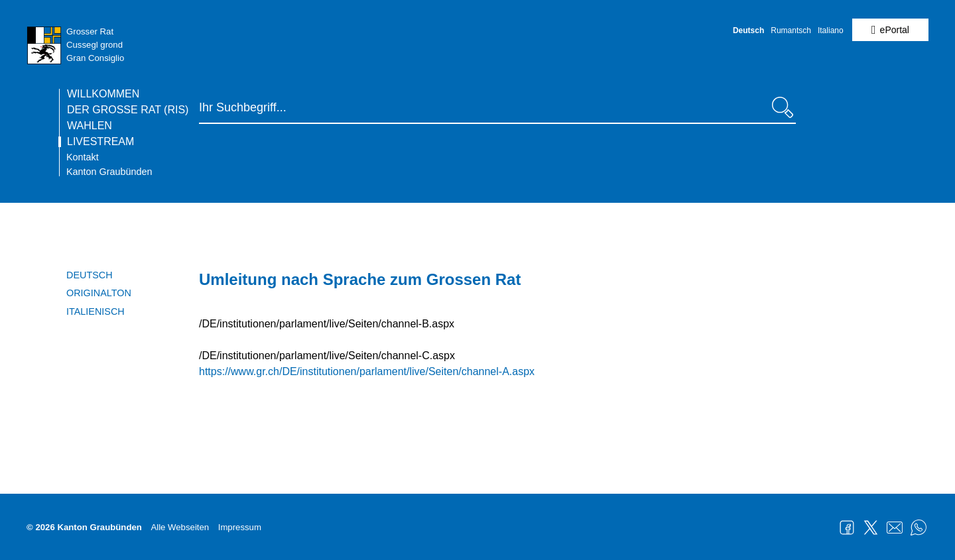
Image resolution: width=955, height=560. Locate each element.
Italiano (831, 30)
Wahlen (90, 126)
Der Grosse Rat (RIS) (128, 110)
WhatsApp (919, 528)
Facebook (847, 528)
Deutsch (90, 275)
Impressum (240, 527)
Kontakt (83, 157)
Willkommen (103, 94)
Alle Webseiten (180, 527)
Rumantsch (791, 30)
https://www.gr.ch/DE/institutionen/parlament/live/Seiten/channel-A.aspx (367, 371)
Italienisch (95, 311)
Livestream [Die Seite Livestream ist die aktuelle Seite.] (100, 142)
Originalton (99, 293)
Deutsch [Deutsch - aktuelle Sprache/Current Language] (748, 30)
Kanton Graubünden (109, 172)
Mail (895, 528)
